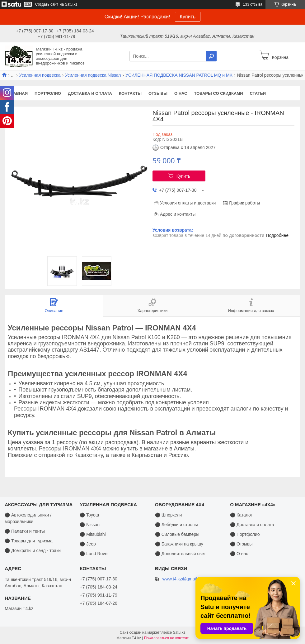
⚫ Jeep (88, 544)
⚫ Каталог (241, 515)
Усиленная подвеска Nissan (93, 75)
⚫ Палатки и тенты (25, 531)
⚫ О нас (239, 554)
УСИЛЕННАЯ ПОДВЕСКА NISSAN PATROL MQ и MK (179, 75)
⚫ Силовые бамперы (177, 534)
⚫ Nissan (90, 525)
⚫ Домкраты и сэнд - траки (33, 550)
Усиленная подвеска (40, 75)
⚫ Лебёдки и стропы (176, 525)
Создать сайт (47, 4)
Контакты (130, 93)
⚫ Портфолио (245, 534)
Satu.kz (179, 632)
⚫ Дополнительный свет (181, 554)
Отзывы (158, 93)
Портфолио (48, 93)
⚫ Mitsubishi (93, 534)
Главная (18, 93)
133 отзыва (253, 4)
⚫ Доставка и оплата (252, 525)
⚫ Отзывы (241, 544)
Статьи (258, 93)
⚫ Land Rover (94, 554)
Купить (188, 17)
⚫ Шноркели (169, 515)
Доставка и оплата (90, 93)
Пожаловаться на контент (166, 638)
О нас (181, 93)
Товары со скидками (219, 93)
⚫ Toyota (89, 515)
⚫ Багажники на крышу (179, 544)
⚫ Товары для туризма (29, 541)
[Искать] (211, 56)
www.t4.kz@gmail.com (184, 579)
